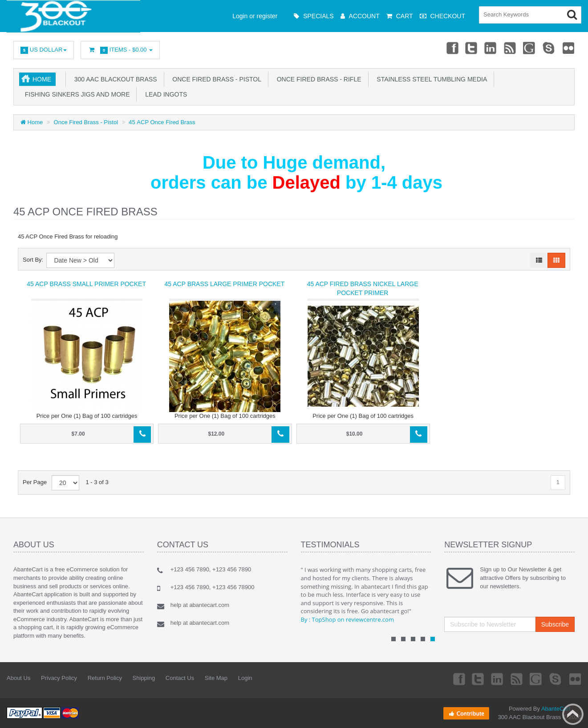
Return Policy (105, 678)
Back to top (573, 714)
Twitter (469, 48)
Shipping (144, 678)
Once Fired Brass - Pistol (215, 79)
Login (245, 678)
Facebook (449, 48)
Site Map (216, 678)
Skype (548, 48)
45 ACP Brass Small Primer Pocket (86, 284)
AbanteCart (556, 709)
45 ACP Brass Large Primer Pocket (225, 284)
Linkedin (489, 48)
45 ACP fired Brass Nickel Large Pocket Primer (363, 288)
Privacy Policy (59, 678)
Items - (120, 50)
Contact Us (180, 678)
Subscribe (555, 624)
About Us (18, 678)
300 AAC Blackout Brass (114, 79)
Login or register (255, 16)
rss (509, 48)
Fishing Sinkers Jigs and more (75, 94)
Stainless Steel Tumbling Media (430, 79)
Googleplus (529, 48)
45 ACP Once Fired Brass (162, 122)
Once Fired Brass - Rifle (317, 79)
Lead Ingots (164, 94)
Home (42, 79)
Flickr (568, 48)
